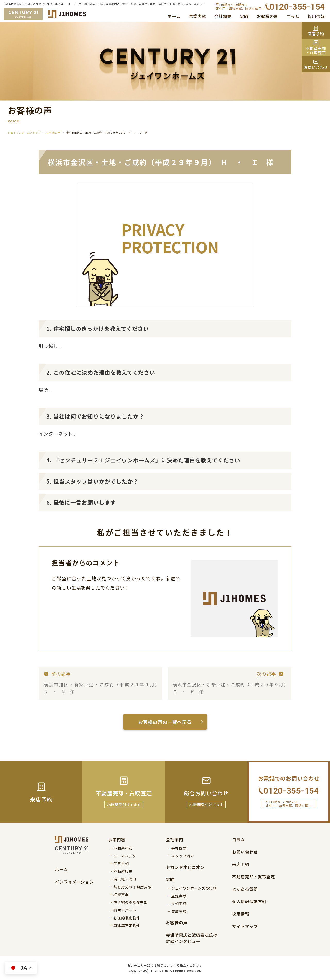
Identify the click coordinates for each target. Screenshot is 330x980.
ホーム (174, 16)
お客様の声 (268, 16)
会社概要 (223, 16)
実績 (244, 16)
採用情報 (316, 16)
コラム (293, 16)
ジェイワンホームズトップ (24, 132)
